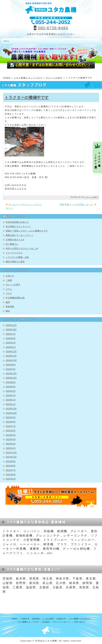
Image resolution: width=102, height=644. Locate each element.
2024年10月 (11, 360)
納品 (8, 311)
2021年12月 (11, 453)
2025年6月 (11, 338)
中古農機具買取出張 (15, 298)
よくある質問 (48, 619)
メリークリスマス (14, 253)
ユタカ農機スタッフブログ (28, 78)
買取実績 (36, 619)
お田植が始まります (15, 240)
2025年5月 (11, 343)
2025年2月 (11, 347)
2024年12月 (11, 352)
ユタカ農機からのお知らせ (80, 619)
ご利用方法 (25, 619)
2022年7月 (11, 426)
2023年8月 (11, 382)
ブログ (9, 293)
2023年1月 (11, 404)
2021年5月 (11, 479)
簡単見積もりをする (16, 189)
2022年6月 (11, 431)
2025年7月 (11, 334)
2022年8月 (11, 422)
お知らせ (10, 276)
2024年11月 (11, 356)
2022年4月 (11, 439)
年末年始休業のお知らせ (17, 222)
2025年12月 (11, 325)
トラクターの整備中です (27, 97)
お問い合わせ (79, 622)
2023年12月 (11, 374)
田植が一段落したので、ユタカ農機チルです (27, 231)
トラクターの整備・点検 (17, 257)
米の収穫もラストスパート (18, 226)
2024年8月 (11, 365)
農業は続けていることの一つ (19, 235)
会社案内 (46, 622)
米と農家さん (12, 244)
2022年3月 (11, 444)
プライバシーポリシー (62, 622)
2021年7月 (11, 470)
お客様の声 (61, 619)
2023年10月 (11, 378)
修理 (8, 302)
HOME (7, 78)
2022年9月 (11, 418)
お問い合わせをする (16, 185)
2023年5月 (11, 391)
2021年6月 (11, 475)
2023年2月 (11, 400)
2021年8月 (11, 466)
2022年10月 (11, 413)
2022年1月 (11, 448)
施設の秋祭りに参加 (15, 262)
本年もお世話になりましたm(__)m (22, 248)
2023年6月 (11, 387)
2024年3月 (11, 369)
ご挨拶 (9, 280)
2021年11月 (11, 457)
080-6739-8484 (53, 28)
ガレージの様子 (54, 78)
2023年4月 (11, 396)
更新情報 (10, 307)
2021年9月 (11, 461)
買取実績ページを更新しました (77, 205)
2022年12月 (11, 409)
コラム (9, 289)
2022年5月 (11, 435)
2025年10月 (11, 330)
